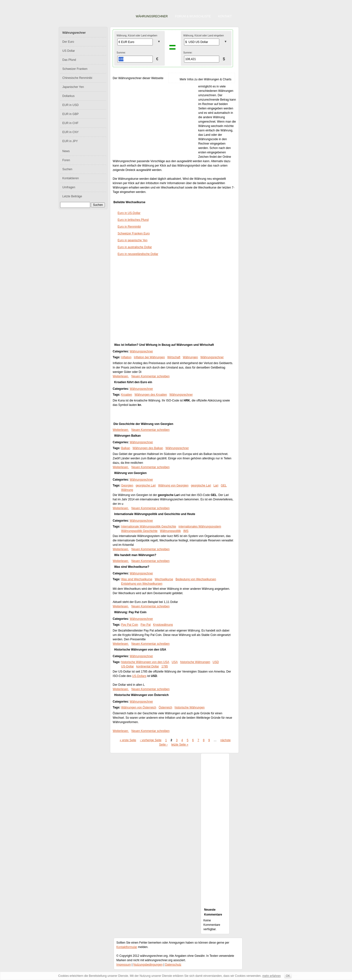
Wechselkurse (164, 579)
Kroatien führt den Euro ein (133, 382)
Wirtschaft (174, 357)
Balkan (126, 448)
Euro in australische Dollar (135, 247)
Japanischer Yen (73, 87)
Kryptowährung (163, 625)
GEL (224, 485)
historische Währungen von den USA (145, 662)
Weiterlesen (121, 376)
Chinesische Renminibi (77, 78)
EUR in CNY (71, 132)
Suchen (67, 169)
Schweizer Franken (75, 69)
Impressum (124, 965)
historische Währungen (195, 662)
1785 (165, 666)
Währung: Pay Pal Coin (130, 612)
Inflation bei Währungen (149, 357)
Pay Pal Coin (130, 625)
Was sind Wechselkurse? (132, 567)
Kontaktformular (127, 947)
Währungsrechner (152, 16)
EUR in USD (71, 105)
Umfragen (69, 187)
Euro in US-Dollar (129, 213)
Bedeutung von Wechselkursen (196, 579)
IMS (186, 531)
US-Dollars (139, 676)
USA (175, 662)
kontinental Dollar (148, 666)
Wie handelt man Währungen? (135, 555)
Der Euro (68, 42)
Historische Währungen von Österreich (141, 695)
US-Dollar (128, 666)
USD (216, 662)
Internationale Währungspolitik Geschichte (149, 527)
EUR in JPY (70, 141)
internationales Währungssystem (200, 527)
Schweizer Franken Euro (134, 233)
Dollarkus (68, 96)
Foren (66, 160)
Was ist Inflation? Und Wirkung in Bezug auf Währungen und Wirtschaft (164, 345)
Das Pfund (69, 60)
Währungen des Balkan (148, 448)
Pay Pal (146, 625)
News (66, 151)
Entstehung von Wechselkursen (142, 584)
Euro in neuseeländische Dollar (138, 254)
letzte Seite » (180, 745)
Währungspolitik (170, 531)
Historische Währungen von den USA (140, 650)
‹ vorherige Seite (151, 740)
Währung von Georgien (130, 473)
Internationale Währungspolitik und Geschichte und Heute (155, 514)
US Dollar (69, 51)
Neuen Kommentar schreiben (151, 376)
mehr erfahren (271, 976)
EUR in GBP (71, 114)
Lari (216, 485)
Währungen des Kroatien (151, 395)
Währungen (190, 357)
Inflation (126, 357)
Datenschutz (173, 965)
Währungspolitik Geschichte (139, 531)
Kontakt (225, 16)
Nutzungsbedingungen (148, 965)
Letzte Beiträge (72, 196)
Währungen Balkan (127, 436)
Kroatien (127, 395)
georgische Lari (146, 485)
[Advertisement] (155, 120)
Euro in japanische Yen (132, 240)
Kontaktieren (71, 178)
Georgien (127, 485)
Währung (127, 490)
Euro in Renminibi (129, 227)
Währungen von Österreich (139, 707)
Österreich (165, 707)
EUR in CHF (70, 123)
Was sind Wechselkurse (137, 579)
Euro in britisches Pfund (133, 220)
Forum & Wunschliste (193, 16)
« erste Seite (128, 740)
